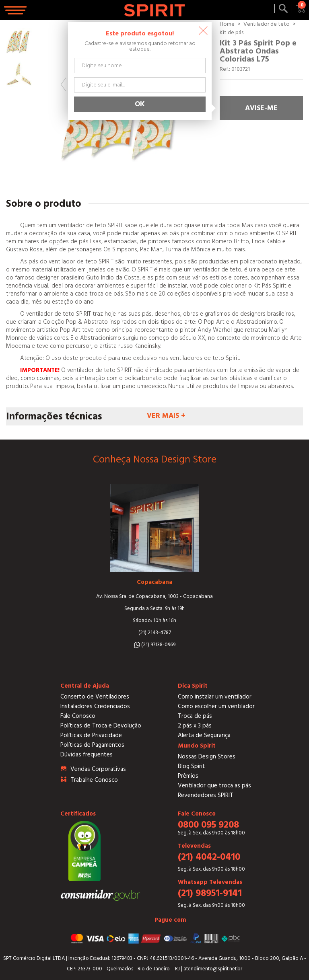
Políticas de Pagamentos (92, 745)
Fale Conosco (78, 716)
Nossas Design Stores (207, 757)
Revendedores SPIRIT (206, 795)
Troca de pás (195, 716)
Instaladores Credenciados (95, 706)
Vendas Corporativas (98, 769)
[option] (19, 41)
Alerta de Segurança (204, 735)
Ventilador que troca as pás (214, 786)
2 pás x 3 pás (195, 726)
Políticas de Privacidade (91, 735)
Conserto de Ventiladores (95, 697)
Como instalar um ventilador (215, 697)
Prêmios (188, 776)
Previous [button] (63, 84)
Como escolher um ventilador (216, 706)
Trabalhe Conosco (94, 780)
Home (227, 24)
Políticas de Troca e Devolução (101, 726)
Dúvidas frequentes (87, 755)
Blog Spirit (192, 766)
